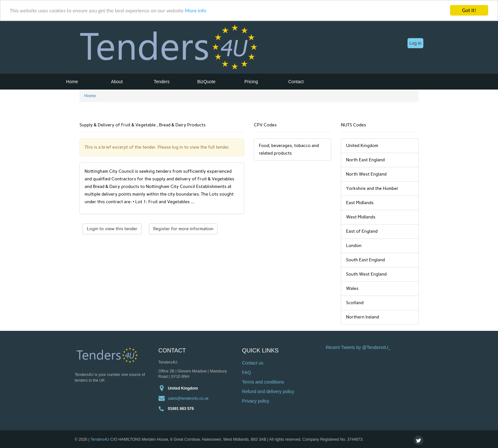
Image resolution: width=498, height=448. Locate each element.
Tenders (162, 82)
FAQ (246, 372)
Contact (296, 82)
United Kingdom (183, 388)
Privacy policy (256, 401)
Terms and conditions (263, 382)
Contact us (253, 363)
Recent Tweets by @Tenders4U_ (358, 347)
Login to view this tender (112, 229)
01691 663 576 (181, 408)
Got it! (469, 10)
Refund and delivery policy (268, 391)
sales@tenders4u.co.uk (188, 398)
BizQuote (206, 82)
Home (72, 82)
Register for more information (183, 229)
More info (196, 10)
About (117, 82)
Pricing (251, 82)
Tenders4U (100, 439)
